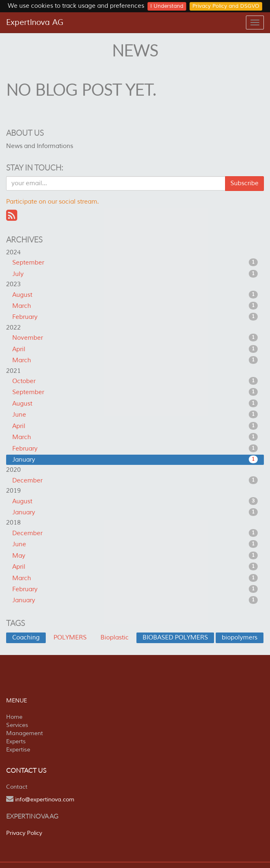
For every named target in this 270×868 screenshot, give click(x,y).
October (135, 381)
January (135, 460)
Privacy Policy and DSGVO (226, 6)
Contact (17, 787)
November (135, 338)
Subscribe (244, 183)
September (135, 262)
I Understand (167, 6)
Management (25, 733)
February (135, 317)
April (135, 349)
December (135, 480)
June (135, 415)
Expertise (18, 750)
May (135, 556)
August (135, 295)
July (135, 274)
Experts (16, 741)
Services (17, 725)
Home (14, 717)
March (135, 306)
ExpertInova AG (35, 22)
